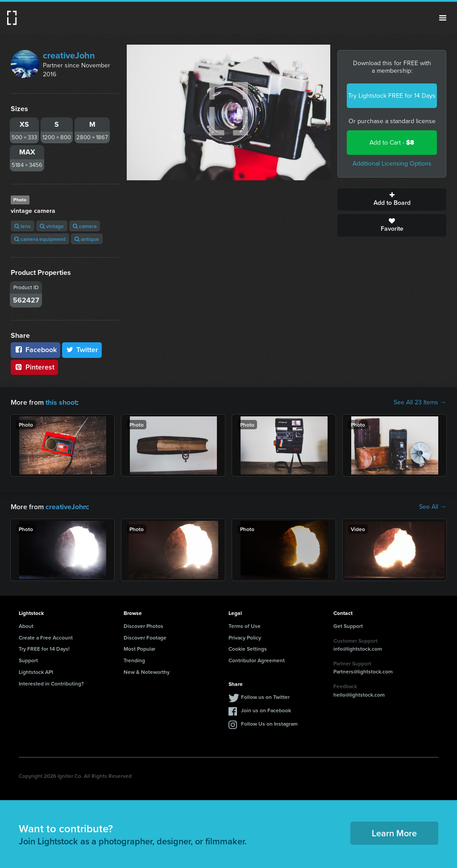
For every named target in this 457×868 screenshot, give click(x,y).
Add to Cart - (392, 143)
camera (85, 226)
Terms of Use (245, 626)
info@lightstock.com (358, 649)
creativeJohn (69, 55)
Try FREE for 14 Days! (44, 649)
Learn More (394, 833)
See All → (433, 507)
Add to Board (392, 199)
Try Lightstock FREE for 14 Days (392, 96)
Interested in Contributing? (51, 683)
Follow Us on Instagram (269, 723)
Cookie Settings (248, 649)
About (26, 626)
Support (28, 660)
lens (23, 226)
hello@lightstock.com (359, 695)
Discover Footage (145, 637)
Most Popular (139, 649)
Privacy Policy (245, 637)
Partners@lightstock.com (363, 671)
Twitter (82, 350)
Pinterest (34, 367)
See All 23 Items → (420, 403)
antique (87, 239)
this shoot (61, 402)
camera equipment (40, 239)
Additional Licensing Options (392, 164)
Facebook (35, 350)
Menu (443, 18)
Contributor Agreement (257, 660)
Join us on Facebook (266, 710)
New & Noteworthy (147, 672)
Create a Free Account (46, 637)
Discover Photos (143, 626)
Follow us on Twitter (265, 696)
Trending (134, 660)
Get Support (348, 626)
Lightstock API (36, 672)
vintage (52, 226)
